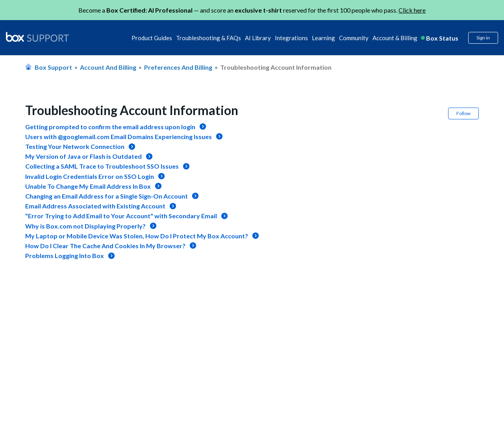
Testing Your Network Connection (75, 146)
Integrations (291, 38)
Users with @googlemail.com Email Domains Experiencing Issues (119, 137)
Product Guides (152, 38)
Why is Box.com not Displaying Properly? (85, 226)
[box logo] (37, 37)
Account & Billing (395, 38)
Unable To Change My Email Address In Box (88, 186)
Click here (412, 10)
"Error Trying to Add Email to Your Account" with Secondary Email (121, 216)
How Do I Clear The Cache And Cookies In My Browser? (105, 246)
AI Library (258, 38)
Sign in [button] (483, 38)
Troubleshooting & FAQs (208, 38)
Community (354, 38)
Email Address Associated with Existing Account (95, 206)
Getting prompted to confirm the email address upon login (110, 127)
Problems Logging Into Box (65, 256)
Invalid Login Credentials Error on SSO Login (90, 176)
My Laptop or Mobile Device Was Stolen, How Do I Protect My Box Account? (137, 236)
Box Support (53, 67)
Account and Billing (108, 67)
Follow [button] (463, 113)
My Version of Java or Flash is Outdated (83, 156)
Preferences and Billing (178, 67)
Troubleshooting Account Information (276, 67)
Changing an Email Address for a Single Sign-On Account (107, 196)
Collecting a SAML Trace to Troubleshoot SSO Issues (102, 166)
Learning (323, 38)
